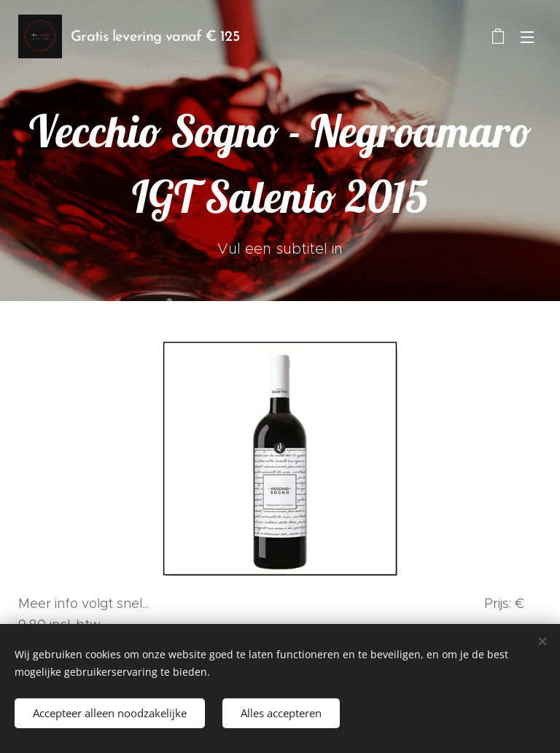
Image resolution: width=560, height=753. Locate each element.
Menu (527, 37)
